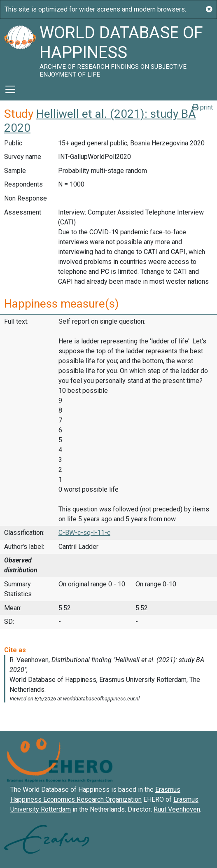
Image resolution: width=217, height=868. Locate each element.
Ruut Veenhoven (177, 809)
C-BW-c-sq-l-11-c (84, 533)
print (202, 107)
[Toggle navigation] (10, 89)
